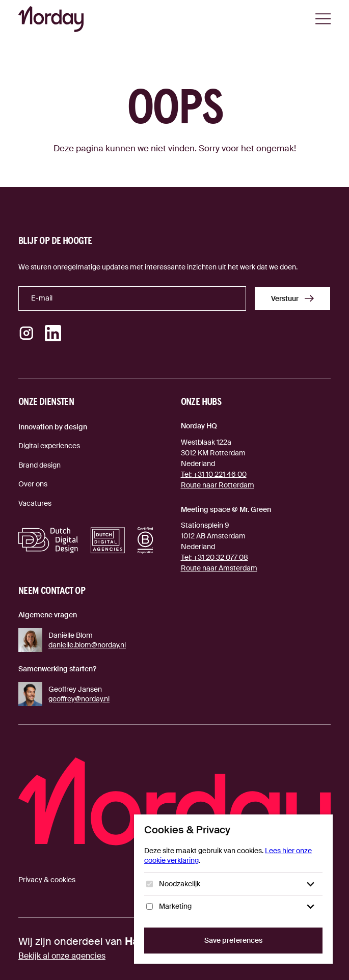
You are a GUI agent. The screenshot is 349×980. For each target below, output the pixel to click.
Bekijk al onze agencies (62, 956)
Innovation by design (53, 427)
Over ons (33, 484)
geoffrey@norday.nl (79, 699)
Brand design (39, 465)
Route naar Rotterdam (218, 485)
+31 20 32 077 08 (214, 557)
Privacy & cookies (47, 880)
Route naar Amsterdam (219, 568)
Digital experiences (49, 446)
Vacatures (35, 503)
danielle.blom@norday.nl (87, 645)
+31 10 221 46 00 (214, 474)
